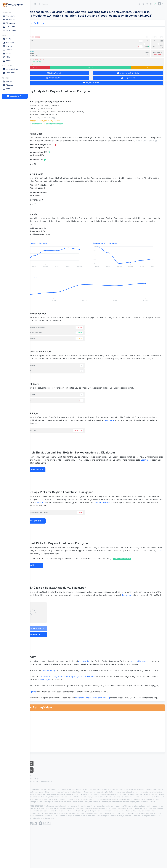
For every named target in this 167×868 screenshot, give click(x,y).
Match (35, 32)
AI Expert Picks (46, 575)
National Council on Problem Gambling (107, 717)
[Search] (55, 4)
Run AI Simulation (47, 480)
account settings (148, 513)
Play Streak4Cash (48, 638)
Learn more (139, 430)
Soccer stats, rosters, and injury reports (56, 125)
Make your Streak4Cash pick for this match (57, 128)
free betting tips (64, 683)
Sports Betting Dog (42, 711)
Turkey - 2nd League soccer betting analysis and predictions (83, 693)
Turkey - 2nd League (50, 27)
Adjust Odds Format (52, 148)
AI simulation (99, 671)
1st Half (42, 32)
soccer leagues (73, 696)
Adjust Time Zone (61, 122)
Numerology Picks (47, 531)
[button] (159, 4)
